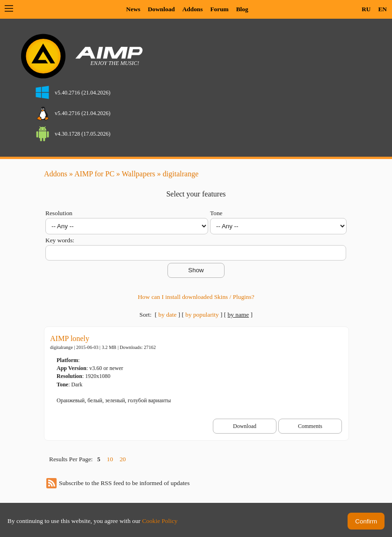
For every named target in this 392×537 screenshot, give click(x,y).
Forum (219, 9)
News (133, 9)
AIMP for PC (94, 174)
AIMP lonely (70, 338)
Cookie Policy (160, 521)
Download (161, 9)
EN (382, 9)
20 (123, 459)
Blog (242, 9)
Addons (193, 9)
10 (110, 459)
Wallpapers (138, 174)
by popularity (202, 315)
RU (366, 9)
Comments (310, 426)
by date (167, 315)
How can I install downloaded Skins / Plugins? (196, 297)
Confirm (366, 521)
